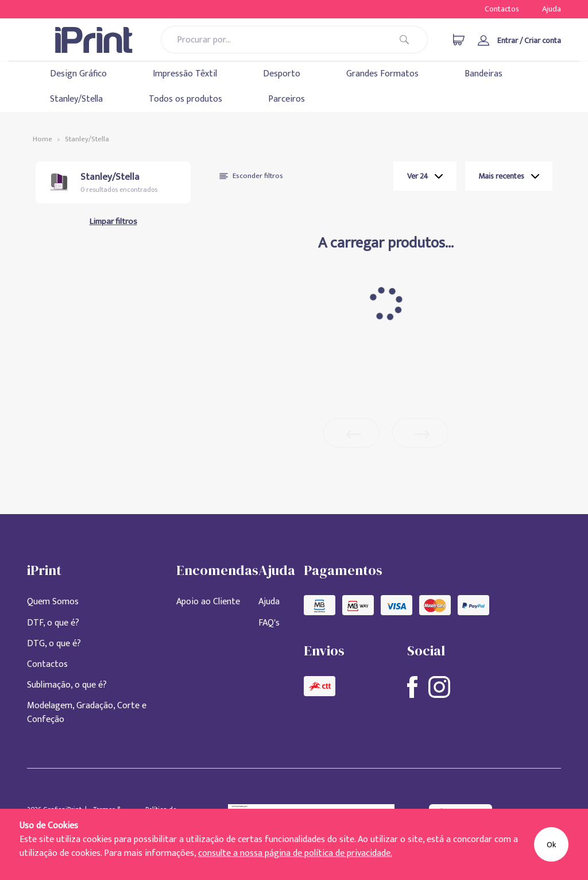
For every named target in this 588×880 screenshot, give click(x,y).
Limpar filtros (113, 221)
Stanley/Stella (76, 99)
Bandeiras (483, 74)
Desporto (282, 74)
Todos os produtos (185, 99)
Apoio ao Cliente (208, 602)
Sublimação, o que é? (67, 685)
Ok (551, 845)
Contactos (502, 9)
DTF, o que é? (53, 623)
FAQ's (269, 623)
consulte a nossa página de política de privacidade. (295, 853)
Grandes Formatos (382, 74)
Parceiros (287, 99)
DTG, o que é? (54, 644)
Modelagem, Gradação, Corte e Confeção (87, 713)
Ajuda (552, 9)
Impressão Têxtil (185, 74)
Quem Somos (53, 602)
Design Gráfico (78, 74)
